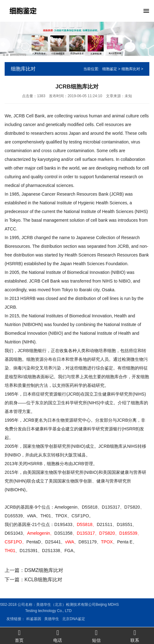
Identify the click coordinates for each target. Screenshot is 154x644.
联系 (135, 636)
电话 (58, 636)
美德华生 (15, 619)
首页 (19, 636)
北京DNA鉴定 (36, 619)
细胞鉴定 (110, 69)
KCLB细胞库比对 (43, 580)
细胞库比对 (131, 69)
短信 (96, 636)
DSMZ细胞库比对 (44, 570)
